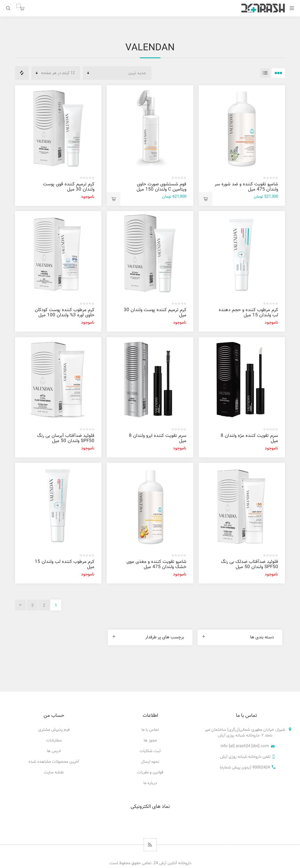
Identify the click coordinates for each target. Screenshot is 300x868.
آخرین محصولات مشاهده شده (54, 762)
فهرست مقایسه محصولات (22, 73)
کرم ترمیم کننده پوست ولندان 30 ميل (155, 313)
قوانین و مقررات (150, 772)
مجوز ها (150, 740)
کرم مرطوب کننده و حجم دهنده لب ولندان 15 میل (248, 313)
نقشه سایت (54, 772)
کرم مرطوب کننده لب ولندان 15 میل (65, 564)
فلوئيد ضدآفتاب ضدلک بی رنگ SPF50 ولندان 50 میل (249, 564)
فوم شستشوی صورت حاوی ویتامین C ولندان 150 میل (161, 187)
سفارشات (54, 740)
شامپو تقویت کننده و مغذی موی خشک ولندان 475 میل (156, 564)
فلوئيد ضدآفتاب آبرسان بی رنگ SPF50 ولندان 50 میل (66, 438)
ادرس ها (54, 751)
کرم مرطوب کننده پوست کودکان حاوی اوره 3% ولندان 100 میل (65, 313)
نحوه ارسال (150, 762)
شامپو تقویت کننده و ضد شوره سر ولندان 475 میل (246, 187)
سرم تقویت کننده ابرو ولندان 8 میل (158, 438)
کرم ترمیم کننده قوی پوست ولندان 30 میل (69, 187)
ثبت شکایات (150, 751)
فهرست (265, 73)
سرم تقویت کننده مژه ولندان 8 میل (249, 438)
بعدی (21, 605)
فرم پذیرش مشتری (54, 730)
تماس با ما (150, 730)
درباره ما (150, 783)
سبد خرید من (18, 6)
